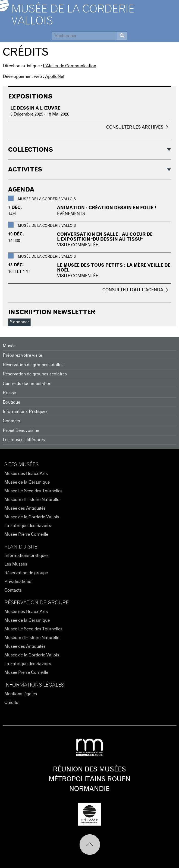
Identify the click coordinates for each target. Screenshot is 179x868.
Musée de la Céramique (27, 482)
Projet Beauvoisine (21, 430)
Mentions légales (21, 694)
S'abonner (19, 322)
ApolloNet (55, 76)
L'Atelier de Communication (70, 66)
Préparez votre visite (22, 355)
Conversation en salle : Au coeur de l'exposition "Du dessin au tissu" (105, 237)
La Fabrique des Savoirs (28, 526)
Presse (9, 393)
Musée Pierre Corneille (26, 534)
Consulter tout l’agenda (133, 290)
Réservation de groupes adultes (33, 365)
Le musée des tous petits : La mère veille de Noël (114, 268)
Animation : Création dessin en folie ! (107, 208)
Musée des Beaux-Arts (26, 474)
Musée (9, 346)
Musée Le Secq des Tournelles (33, 491)
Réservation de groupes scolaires (35, 374)
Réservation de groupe (26, 573)
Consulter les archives (135, 127)
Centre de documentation (27, 384)
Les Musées (16, 564)
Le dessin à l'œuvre (35, 108)
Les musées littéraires (24, 440)
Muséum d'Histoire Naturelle (32, 500)
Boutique (11, 402)
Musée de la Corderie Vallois (73, 15)
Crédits (11, 703)
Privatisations (18, 582)
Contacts (11, 421)
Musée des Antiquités (25, 508)
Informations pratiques (26, 556)
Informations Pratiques (25, 411)
